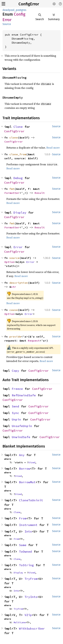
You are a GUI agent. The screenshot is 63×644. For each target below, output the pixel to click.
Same (23, 545)
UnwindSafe (21, 437)
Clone (18, 127)
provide (15, 337)
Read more (53, 148)
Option (9, 262)
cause (14, 310)
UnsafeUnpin (22, 426)
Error (18, 247)
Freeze (17, 389)
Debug (18, 178)
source (14, 258)
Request (34, 341)
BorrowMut (27, 482)
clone (14, 137)
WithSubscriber (32, 628)
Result (40, 193)
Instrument (28, 525)
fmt (12, 189)
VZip (28, 615)
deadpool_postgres (14, 10)
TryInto (31, 597)
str (14, 287)
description (19, 283)
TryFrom (31, 579)
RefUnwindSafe (24, 395)
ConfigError (29, 4)
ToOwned (25, 552)
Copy (15, 371)
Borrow (25, 469)
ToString (26, 565)
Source (7, 24)
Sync (15, 413)
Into (28, 531)
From (23, 518)
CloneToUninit (31, 500)
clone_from (18, 154)
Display (20, 213)
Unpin (16, 419)
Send (15, 406)
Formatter (12, 193)
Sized (32, 462)
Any (22, 455)
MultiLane (20, 622)
